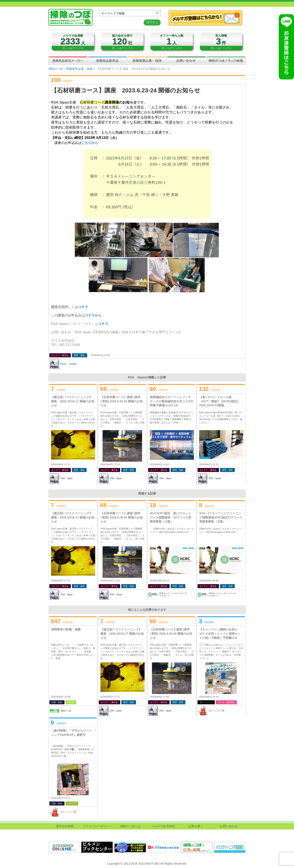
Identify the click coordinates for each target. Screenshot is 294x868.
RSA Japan (69, 364)
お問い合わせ (186, 60)
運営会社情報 (65, 826)
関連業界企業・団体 (147, 60)
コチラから (93, 315)
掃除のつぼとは (130, 826)
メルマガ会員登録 (163, 826)
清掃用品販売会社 (107, 60)
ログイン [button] (152, 22)
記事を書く (196, 826)
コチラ (103, 324)
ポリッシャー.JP (216, 711)
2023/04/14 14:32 (100, 355)
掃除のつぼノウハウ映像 (226, 60)
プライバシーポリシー (98, 826)
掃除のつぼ (56, 69)
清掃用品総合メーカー (68, 60)
